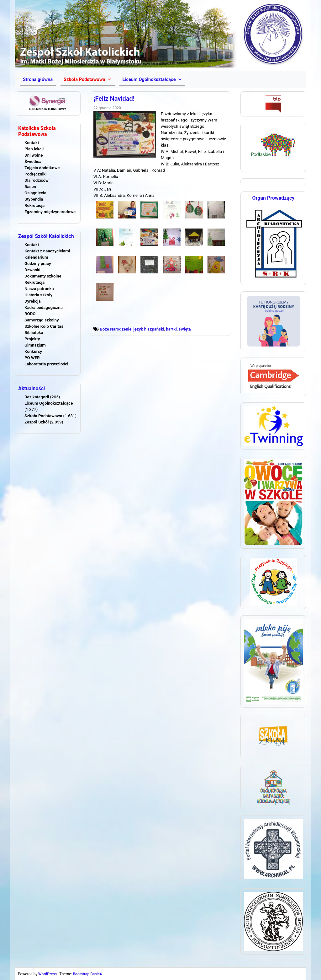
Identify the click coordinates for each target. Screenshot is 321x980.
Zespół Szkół (37, 422)
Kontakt (32, 143)
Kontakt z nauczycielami (47, 251)
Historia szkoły (38, 295)
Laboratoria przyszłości (46, 364)
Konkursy (33, 351)
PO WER (32, 358)
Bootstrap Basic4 (87, 974)
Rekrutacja (34, 205)
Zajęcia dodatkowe (42, 168)
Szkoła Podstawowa (43, 416)
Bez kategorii (37, 397)
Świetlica (33, 162)
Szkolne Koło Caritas (44, 326)
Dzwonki (32, 270)
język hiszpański (149, 329)
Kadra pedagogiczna (44, 307)
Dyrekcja (33, 301)
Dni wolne (34, 155)
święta (185, 329)
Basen (30, 187)
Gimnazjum (35, 345)
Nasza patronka (39, 289)
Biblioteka (34, 333)
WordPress (47, 974)
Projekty (32, 339)
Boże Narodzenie (116, 329)
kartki (171, 329)
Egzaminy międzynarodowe (50, 212)
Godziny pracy (38, 264)
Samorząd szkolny (42, 320)
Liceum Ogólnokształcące (49, 403)
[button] (87, 79)
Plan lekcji (34, 149)
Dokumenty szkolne (43, 276)
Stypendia (34, 199)
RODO (30, 314)
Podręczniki (35, 174)
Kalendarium (36, 257)
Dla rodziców (37, 180)
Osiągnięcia (35, 193)
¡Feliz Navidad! (114, 99)
